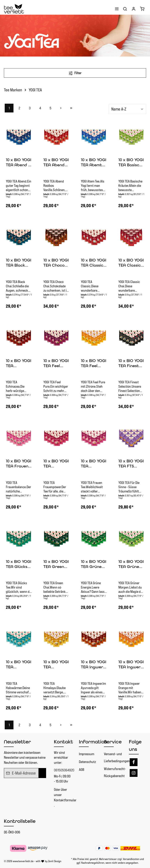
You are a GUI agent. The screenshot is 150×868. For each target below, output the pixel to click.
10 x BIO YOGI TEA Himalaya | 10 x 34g (56, 665)
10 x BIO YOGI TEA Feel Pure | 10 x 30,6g (56, 363)
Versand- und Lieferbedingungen (117, 757)
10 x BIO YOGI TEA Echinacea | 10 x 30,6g (19, 363)
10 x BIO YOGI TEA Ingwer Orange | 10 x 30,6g (131, 665)
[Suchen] (125, 9)
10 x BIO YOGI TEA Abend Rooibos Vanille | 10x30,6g (56, 163)
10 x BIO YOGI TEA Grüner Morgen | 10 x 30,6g (131, 564)
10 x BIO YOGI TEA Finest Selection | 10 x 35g (131, 363)
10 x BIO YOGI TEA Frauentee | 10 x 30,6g (94, 464)
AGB (82, 770)
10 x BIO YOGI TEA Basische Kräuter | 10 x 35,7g (131, 163)
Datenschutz (87, 762)
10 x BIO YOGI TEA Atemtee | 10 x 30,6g (94, 163)
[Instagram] (134, 773)
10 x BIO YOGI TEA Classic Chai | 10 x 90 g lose (131, 263)
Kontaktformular (65, 800)
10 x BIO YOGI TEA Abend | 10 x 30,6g (19, 163)
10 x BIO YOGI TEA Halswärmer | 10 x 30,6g (19, 665)
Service (113, 742)
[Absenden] (42, 773)
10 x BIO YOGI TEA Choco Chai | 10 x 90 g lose (56, 263)
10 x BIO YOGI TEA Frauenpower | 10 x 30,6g (56, 464)
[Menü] (117, 9)
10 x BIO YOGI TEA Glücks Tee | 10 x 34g (19, 564)
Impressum (87, 754)
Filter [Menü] (75, 73)
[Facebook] (134, 762)
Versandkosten (131, 859)
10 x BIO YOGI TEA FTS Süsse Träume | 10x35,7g (131, 464)
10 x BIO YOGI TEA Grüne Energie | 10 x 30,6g (94, 564)
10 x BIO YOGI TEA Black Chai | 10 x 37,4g (19, 263)
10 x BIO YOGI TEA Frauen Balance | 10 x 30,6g (19, 464)
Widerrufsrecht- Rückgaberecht (115, 772)
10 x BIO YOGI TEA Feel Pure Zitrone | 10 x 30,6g (94, 363)
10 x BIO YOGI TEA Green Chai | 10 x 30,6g (56, 564)
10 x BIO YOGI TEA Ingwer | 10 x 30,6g (94, 665)
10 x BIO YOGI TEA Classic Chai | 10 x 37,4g (94, 263)
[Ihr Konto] (134, 9)
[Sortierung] (127, 109)
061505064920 (62, 770)
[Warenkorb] (142, 9)
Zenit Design (55, 861)
